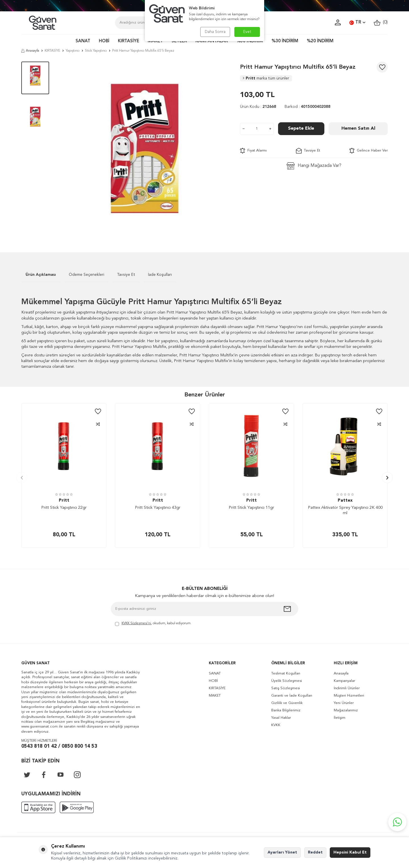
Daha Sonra (215, 32)
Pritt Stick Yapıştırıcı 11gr (251, 508)
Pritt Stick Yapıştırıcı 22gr (64, 508)
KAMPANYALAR (212, 41)
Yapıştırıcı (73, 51)
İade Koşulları (160, 275)
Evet (247, 32)
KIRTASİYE (129, 41)
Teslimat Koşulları (286, 673)
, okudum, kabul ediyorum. (153, 624)
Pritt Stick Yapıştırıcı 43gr (158, 508)
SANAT (83, 41)
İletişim (340, 718)
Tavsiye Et (308, 151)
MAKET (155, 41)
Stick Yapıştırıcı (96, 51)
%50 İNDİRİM (250, 41)
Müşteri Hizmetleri (349, 696)
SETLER (179, 41)
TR (357, 23)
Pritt (266, 78)
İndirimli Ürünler (347, 688)
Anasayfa (30, 51)
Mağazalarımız (346, 710)
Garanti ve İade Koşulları (292, 696)
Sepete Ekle (301, 129)
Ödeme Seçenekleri (86, 275)
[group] (145, 148)
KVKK (276, 725)
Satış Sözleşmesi (286, 688)
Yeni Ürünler (344, 703)
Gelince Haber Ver (369, 151)
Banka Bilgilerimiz (286, 710)
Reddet (315, 852)
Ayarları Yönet (282, 852)
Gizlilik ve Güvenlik (287, 703)
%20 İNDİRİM (320, 41)
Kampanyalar (344, 681)
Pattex (345, 501)
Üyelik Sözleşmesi (287, 681)
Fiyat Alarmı (253, 151)
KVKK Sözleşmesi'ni (136, 623)
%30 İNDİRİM (285, 41)
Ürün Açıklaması (41, 275)
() (381, 23)
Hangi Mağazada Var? (314, 166)
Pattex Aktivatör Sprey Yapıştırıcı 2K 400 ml (345, 511)
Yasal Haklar (281, 718)
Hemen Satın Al (358, 129)
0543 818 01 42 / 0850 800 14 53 (59, 746)
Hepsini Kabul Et (350, 852)
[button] (22, 478)
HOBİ (104, 41)
